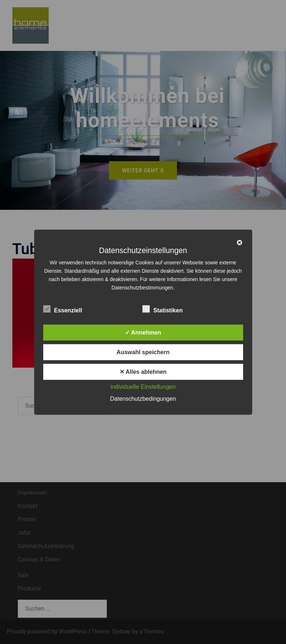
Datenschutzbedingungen (143, 398)
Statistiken (163, 309)
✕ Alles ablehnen (143, 371)
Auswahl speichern (143, 352)
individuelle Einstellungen (143, 386)
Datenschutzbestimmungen (142, 287)
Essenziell (63, 309)
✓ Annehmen (143, 332)
